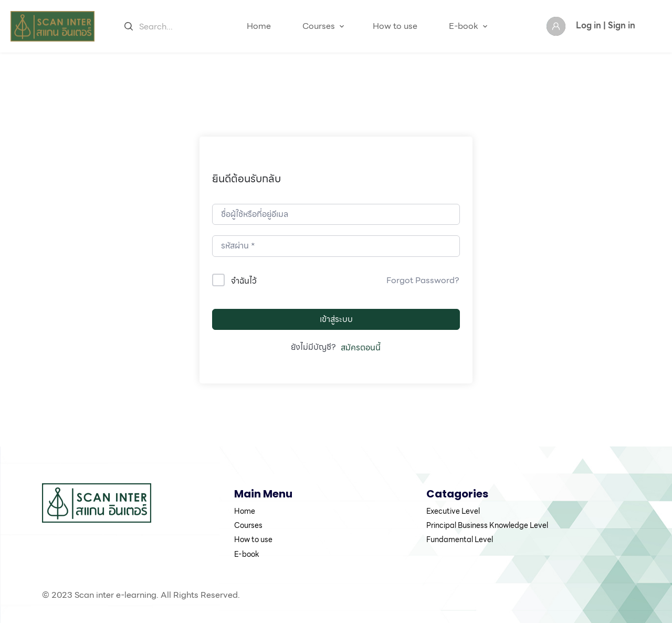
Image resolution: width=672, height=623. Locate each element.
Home (259, 26)
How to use (395, 26)
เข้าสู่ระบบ (336, 319)
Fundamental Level (460, 539)
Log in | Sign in (606, 25)
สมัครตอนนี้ (361, 348)
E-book (464, 26)
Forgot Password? (423, 281)
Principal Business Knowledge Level (487, 525)
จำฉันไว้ (244, 281)
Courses (319, 26)
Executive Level (453, 511)
